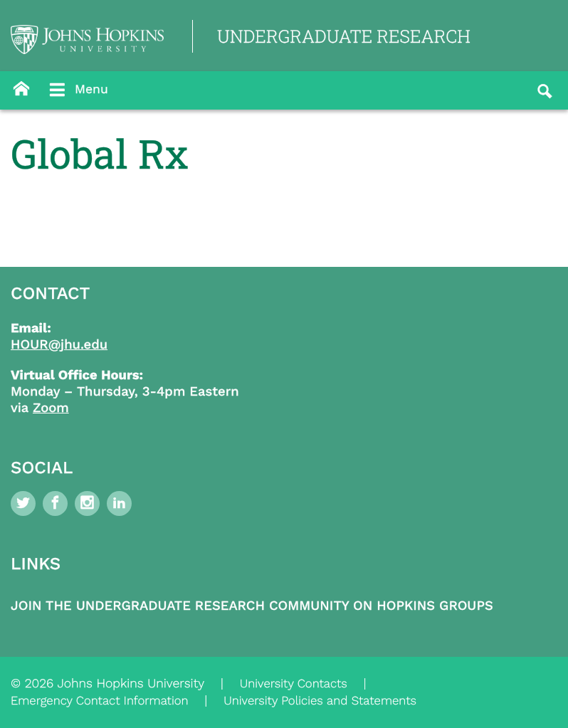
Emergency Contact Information (100, 701)
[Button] (21, 89)
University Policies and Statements (320, 701)
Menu (77, 90)
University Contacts (294, 684)
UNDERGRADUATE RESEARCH (344, 36)
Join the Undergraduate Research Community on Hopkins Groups (252, 606)
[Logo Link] (87, 39)
